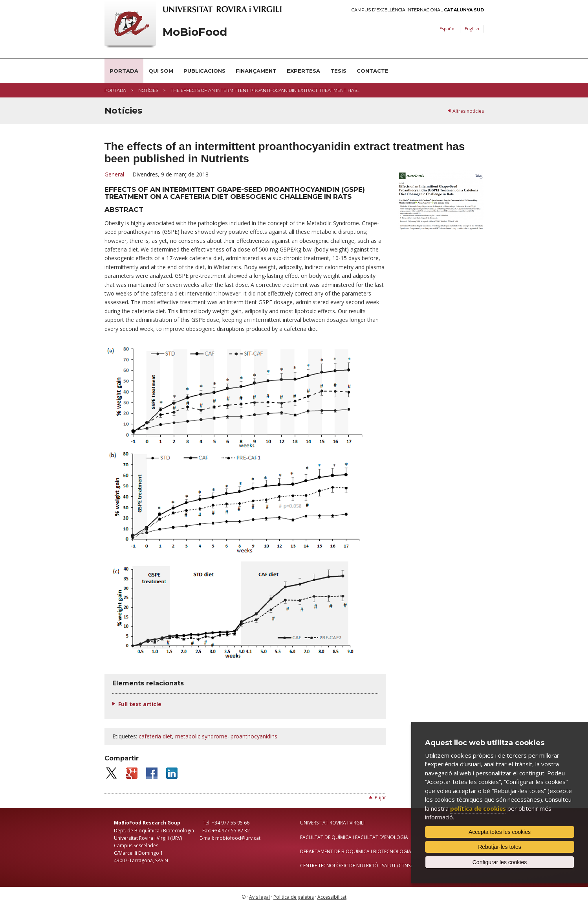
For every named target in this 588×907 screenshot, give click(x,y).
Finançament (256, 71)
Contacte (373, 71)
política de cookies (478, 808)
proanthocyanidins (254, 736)
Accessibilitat (332, 897)
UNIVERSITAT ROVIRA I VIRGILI (332, 823)
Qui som (161, 71)
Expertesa (303, 71)
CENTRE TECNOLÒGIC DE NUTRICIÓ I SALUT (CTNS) (356, 866)
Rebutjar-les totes (500, 847)
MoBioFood (195, 32)
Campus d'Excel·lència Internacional (418, 10)
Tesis (338, 71)
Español (448, 28)
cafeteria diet (155, 736)
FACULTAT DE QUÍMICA (326, 837)
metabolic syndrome (201, 736)
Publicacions (204, 71)
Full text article (140, 704)
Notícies (148, 90)
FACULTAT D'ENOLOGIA (382, 837)
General (114, 174)
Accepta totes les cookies (500, 832)
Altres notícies (468, 111)
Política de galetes (294, 897)
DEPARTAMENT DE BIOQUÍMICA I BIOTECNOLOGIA (356, 851)
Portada (124, 71)
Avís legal (259, 897)
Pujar (380, 798)
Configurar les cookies (500, 862)
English (472, 28)
